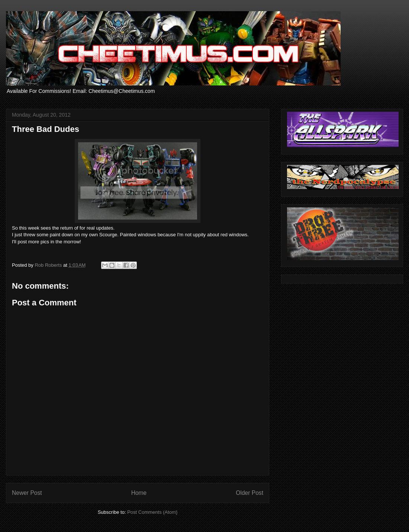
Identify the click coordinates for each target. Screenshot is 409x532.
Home (139, 493)
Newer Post (27, 493)
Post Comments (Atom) (152, 512)
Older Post (249, 493)
